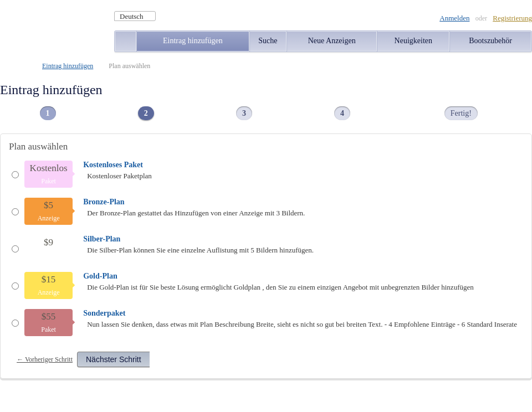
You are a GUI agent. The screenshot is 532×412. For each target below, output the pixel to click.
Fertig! (461, 113)
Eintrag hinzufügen (193, 41)
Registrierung (512, 18)
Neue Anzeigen (332, 41)
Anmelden (454, 18)
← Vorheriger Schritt (45, 359)
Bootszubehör (490, 41)
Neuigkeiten (413, 41)
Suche (268, 41)
